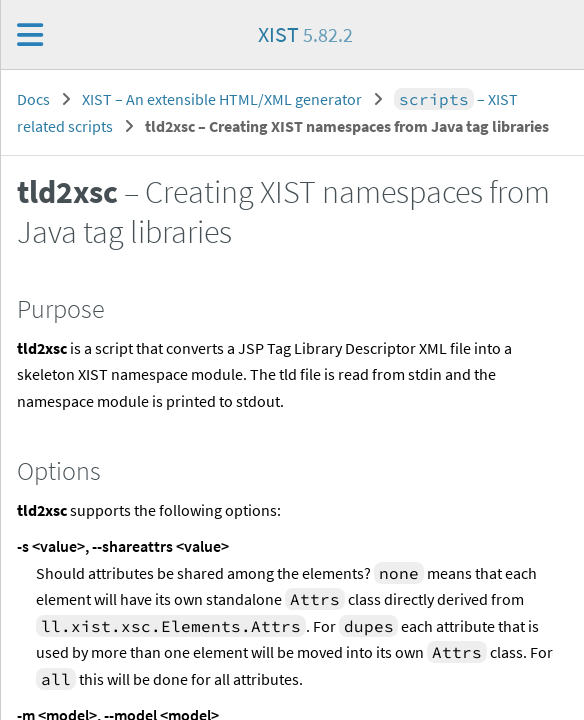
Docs (33, 99)
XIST (305, 34)
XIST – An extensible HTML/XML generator (222, 99)
